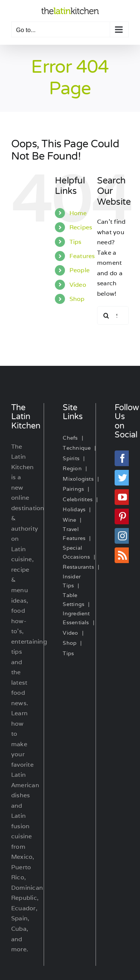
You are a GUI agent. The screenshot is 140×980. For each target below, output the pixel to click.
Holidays (74, 509)
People (80, 270)
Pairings (73, 489)
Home (78, 213)
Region (72, 468)
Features (82, 256)
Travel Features (74, 534)
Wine (69, 520)
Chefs (70, 438)
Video (78, 285)
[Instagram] (122, 536)
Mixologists (78, 479)
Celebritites (78, 499)
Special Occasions (76, 552)
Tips (76, 242)
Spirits (71, 458)
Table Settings (74, 600)
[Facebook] (122, 458)
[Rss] (122, 555)
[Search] (106, 315)
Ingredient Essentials (76, 618)
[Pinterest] (122, 516)
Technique (77, 448)
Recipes (81, 227)
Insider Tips (72, 581)
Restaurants (78, 567)
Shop (77, 299)
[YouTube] (122, 497)
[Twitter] (122, 478)
